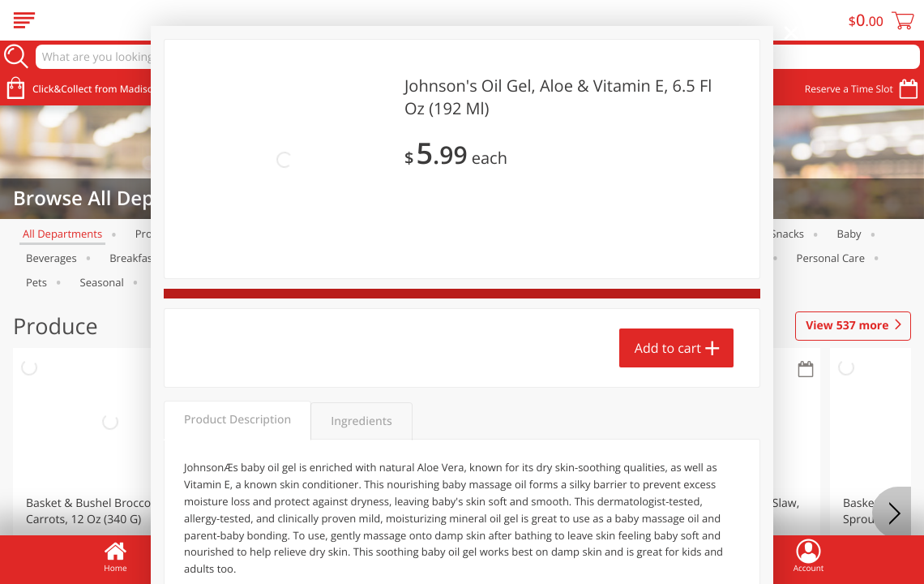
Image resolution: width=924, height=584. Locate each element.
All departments (62, 234)
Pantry (748, 258)
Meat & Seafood (248, 234)
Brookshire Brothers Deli (381, 234)
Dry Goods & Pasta (470, 258)
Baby (849, 234)
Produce (156, 234)
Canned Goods (355, 258)
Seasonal (102, 282)
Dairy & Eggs (640, 234)
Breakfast (133, 258)
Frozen (721, 234)
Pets (36, 282)
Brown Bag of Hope (237, 258)
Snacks (787, 234)
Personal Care (831, 258)
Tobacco (177, 282)
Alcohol (559, 234)
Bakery (491, 234)
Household (575, 258)
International (667, 258)
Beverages (51, 258)
